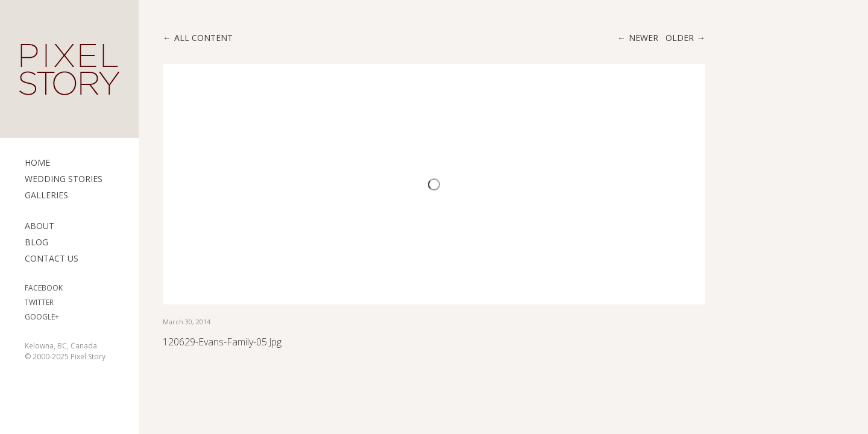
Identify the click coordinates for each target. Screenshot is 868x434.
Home (37, 162)
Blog (36, 242)
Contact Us (52, 258)
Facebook (44, 288)
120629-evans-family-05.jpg (222, 342)
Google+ (42, 317)
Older (680, 38)
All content (203, 38)
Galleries (46, 195)
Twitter (39, 302)
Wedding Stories (64, 179)
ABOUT (39, 226)
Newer (643, 38)
